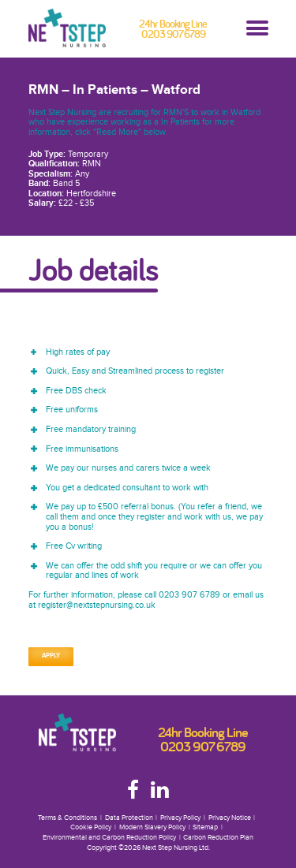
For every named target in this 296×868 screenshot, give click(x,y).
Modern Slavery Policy (152, 827)
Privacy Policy (180, 818)
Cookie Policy (91, 827)
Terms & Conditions (67, 818)
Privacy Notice (230, 818)
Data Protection (129, 818)
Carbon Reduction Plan (218, 838)
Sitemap (205, 827)
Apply (51, 656)
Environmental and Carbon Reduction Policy (109, 838)
